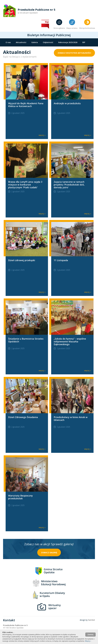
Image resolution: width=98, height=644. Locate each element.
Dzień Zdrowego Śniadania (23, 417)
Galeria (35, 42)
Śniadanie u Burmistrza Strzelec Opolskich (26, 340)
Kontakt (9, 48)
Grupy (21, 48)
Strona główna (59, 28)
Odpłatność (48, 42)
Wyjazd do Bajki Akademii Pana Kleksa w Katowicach (26, 105)
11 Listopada (61, 260)
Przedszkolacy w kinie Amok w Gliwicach (71, 419)
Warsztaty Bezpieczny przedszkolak (20, 497)
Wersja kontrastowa (87, 28)
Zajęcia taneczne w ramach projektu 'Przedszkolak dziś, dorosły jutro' (69, 185)
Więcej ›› (88, 641)
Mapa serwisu (72, 28)
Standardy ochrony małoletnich (43, 48)
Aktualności (21, 42)
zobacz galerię (49, 552)
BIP (84, 42)
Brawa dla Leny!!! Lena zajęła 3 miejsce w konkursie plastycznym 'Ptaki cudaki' (25, 185)
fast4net (91, 620)
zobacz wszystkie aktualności (74, 53)
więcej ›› (42, 135)
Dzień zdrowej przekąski (22, 260)
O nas (8, 42)
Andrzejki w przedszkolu (67, 103)
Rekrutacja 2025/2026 (68, 42)
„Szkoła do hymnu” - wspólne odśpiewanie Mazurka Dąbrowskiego (70, 341)
